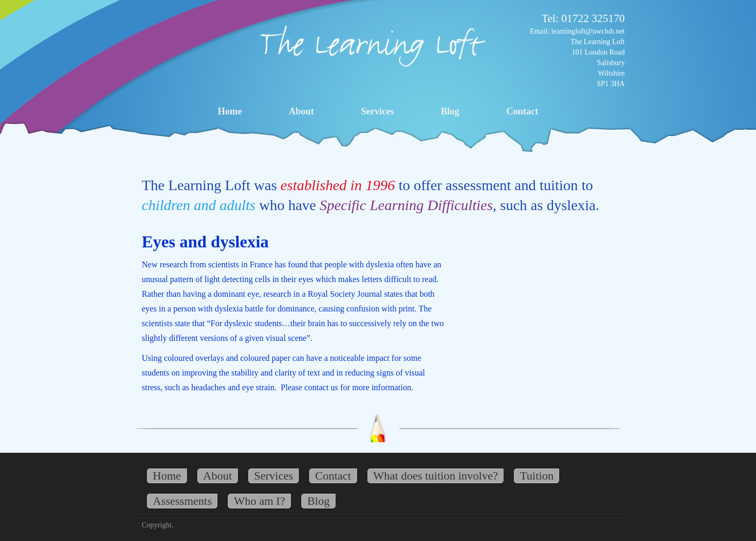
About (301, 111)
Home (230, 111)
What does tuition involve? (436, 476)
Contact (522, 111)
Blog (450, 111)
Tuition (537, 476)
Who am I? (259, 501)
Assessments (182, 501)
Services (377, 111)
